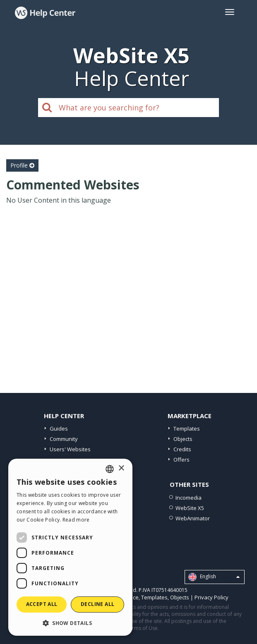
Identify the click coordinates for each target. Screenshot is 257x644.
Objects (183, 439)
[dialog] (70, 547)
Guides (59, 429)
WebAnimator (193, 518)
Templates (187, 429)
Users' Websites (70, 449)
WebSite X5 (190, 508)
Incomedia (189, 498)
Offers (181, 460)
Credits (182, 449)
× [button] (121, 468)
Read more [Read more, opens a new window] (76, 520)
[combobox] (110, 469)
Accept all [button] (42, 604)
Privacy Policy (211, 597)
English (214, 577)
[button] (70, 623)
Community (64, 439)
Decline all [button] (97, 604)
